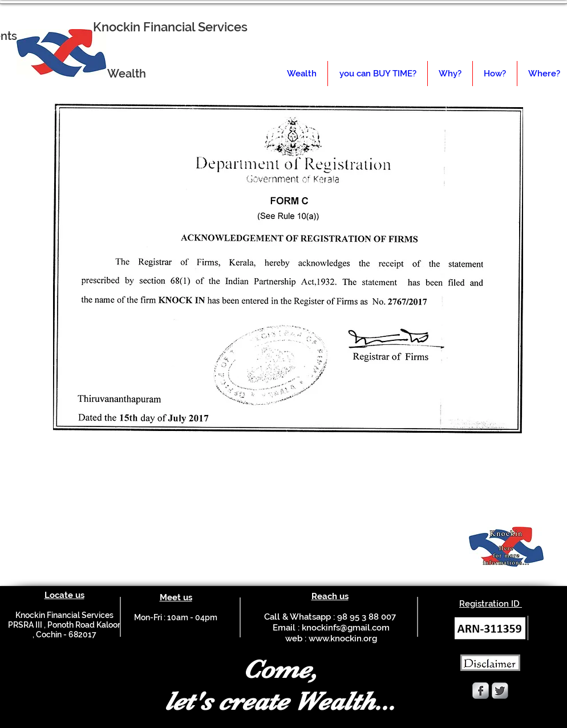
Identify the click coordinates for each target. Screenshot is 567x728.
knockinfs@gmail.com (346, 628)
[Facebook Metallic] (481, 691)
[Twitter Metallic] (500, 691)
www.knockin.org (343, 638)
